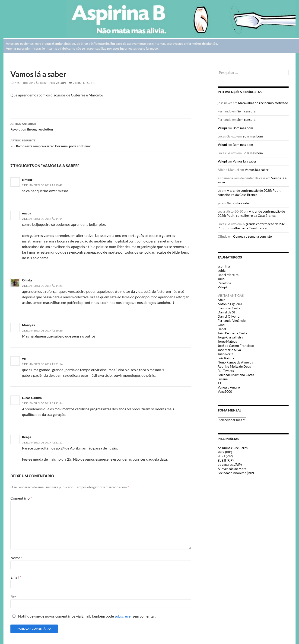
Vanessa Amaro (229, 387)
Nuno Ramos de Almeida (235, 362)
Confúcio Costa (229, 308)
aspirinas (224, 266)
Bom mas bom (243, 128)
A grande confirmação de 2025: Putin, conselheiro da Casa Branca (249, 193)
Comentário (21, 498)
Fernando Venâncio (232, 320)
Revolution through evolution (101, 126)
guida (222, 270)
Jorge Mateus (227, 341)
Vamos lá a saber (245, 161)
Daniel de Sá (226, 312)
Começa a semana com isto (253, 236)
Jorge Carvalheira (230, 337)
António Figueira (230, 304)
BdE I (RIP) (225, 456)
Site (13, 597)
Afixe (221, 300)
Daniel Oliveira (229, 316)
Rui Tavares (226, 371)
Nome (16, 558)
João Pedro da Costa (232, 333)
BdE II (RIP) (226, 460)
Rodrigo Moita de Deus (234, 366)
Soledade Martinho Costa (236, 375)
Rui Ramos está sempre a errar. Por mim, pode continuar (101, 143)
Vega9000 (225, 391)
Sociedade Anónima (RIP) (236, 473)
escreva (172, 43)
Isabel (222, 329)
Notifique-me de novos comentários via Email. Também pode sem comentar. (83, 616)
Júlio (221, 279)
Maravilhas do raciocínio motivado (263, 103)
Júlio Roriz (225, 354)
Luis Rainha (226, 358)
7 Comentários (84, 83)
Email (16, 577)
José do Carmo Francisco (236, 346)
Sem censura (246, 111)
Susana (223, 379)
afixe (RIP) (225, 452)
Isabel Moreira (228, 275)
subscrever (123, 616)
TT (219, 383)
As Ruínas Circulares (233, 448)
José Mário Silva (229, 350)
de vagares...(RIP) (230, 464)
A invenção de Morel (232, 469)
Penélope (224, 283)
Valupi (61, 83)
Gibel (221, 325)
